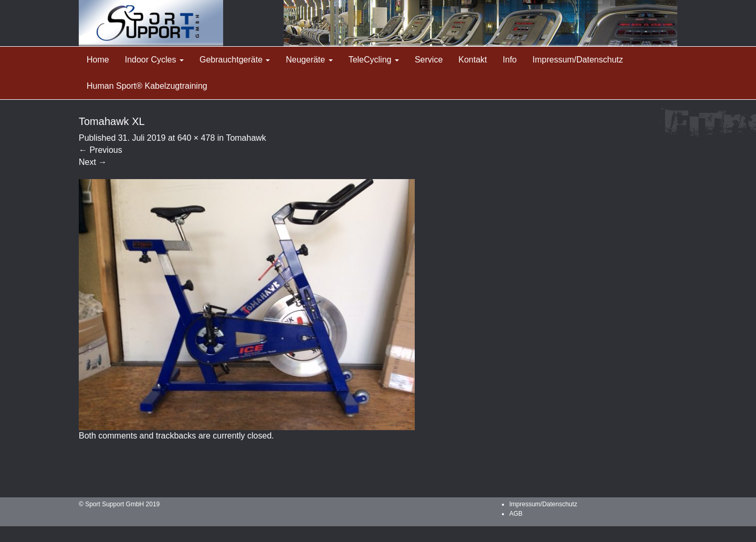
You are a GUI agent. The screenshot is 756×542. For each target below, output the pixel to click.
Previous (101, 150)
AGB (516, 514)
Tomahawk (246, 138)
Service (429, 60)
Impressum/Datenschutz (578, 60)
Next (93, 162)
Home (98, 60)
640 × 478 (196, 138)
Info (510, 60)
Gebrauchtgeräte (235, 60)
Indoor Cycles (154, 60)
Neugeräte (309, 60)
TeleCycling (374, 60)
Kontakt (472, 60)
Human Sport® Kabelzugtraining (147, 86)
